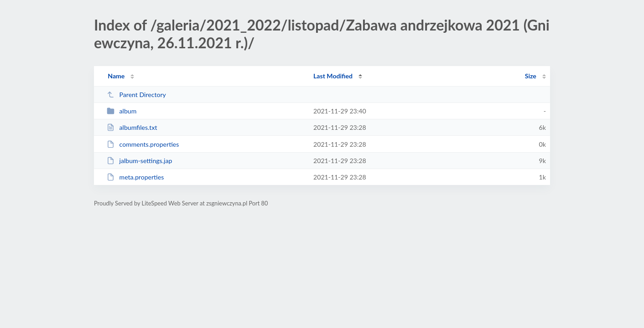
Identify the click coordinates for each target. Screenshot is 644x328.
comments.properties (143, 144)
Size (531, 76)
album (122, 111)
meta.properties (135, 177)
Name (116, 76)
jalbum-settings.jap (139, 161)
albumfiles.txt (132, 127)
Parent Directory (136, 95)
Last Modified (333, 76)
